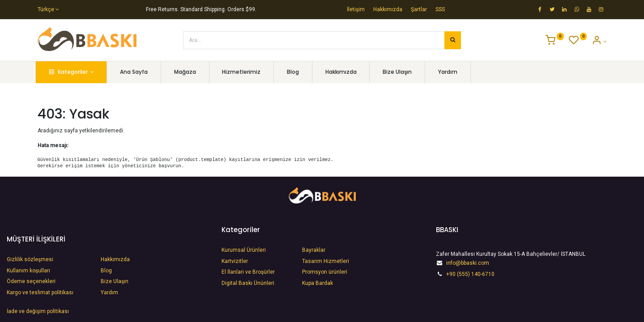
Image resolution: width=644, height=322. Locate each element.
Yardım (109, 292)
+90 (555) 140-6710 (470, 274)
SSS (440, 9)
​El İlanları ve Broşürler (248, 272)
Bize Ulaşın (115, 281)
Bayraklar (314, 250)
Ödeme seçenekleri (32, 281)
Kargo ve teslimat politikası (40, 292)
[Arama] (453, 40)
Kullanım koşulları (28, 271)
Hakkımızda (388, 9)
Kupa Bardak (318, 283)
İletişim (356, 9)
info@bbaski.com (468, 263)
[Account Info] (599, 42)
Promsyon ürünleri (325, 272)
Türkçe (46, 9)
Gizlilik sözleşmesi (30, 259)
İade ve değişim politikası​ (38, 311)
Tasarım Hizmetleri (326, 261)
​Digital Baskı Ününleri (248, 283)
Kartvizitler (235, 261)
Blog (106, 271)
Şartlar (419, 9)
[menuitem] (136, 72)
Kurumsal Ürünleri (244, 250)
